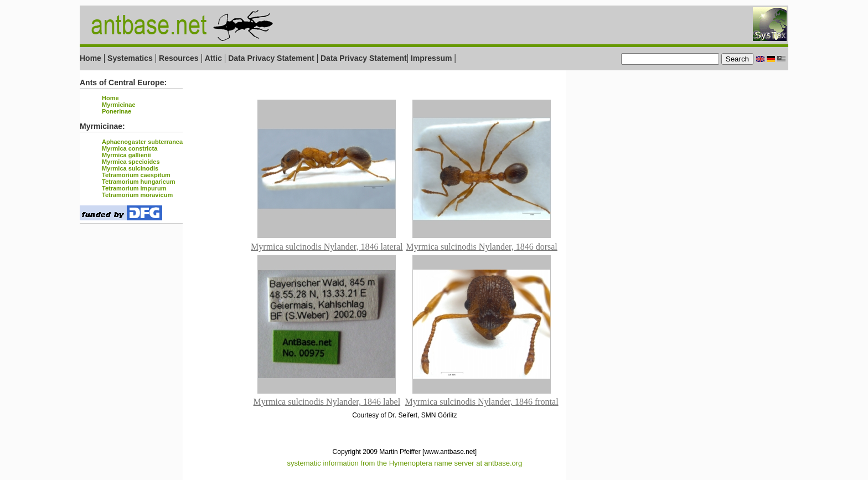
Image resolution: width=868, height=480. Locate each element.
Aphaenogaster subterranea (142, 142)
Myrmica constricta (130, 148)
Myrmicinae (119, 105)
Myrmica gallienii (126, 155)
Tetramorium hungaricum (138, 182)
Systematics (130, 58)
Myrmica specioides (131, 162)
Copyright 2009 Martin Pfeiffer (377, 452)
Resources (179, 58)
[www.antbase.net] (449, 452)
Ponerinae (117, 111)
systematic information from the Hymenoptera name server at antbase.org (404, 463)
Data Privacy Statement (271, 58)
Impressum (432, 58)
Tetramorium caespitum (136, 175)
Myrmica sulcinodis (130, 168)
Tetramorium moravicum (137, 195)
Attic (213, 58)
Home (91, 58)
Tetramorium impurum (134, 188)
